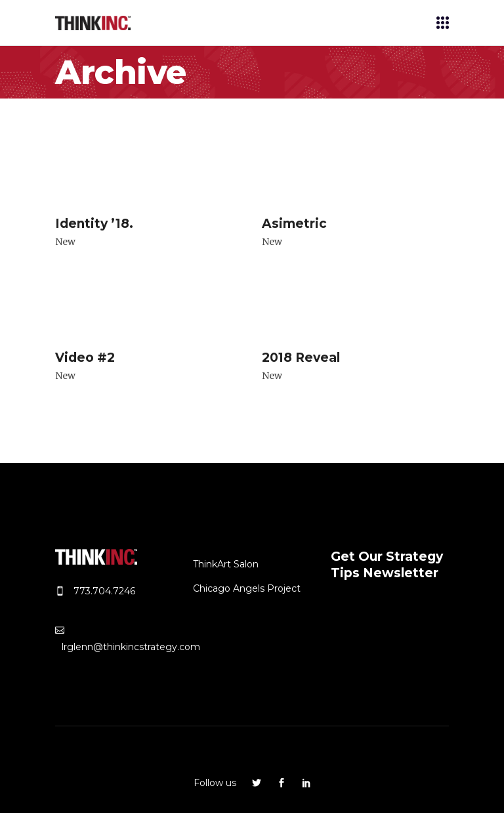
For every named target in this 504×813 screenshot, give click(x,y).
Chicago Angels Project (247, 588)
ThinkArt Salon (226, 564)
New (65, 242)
